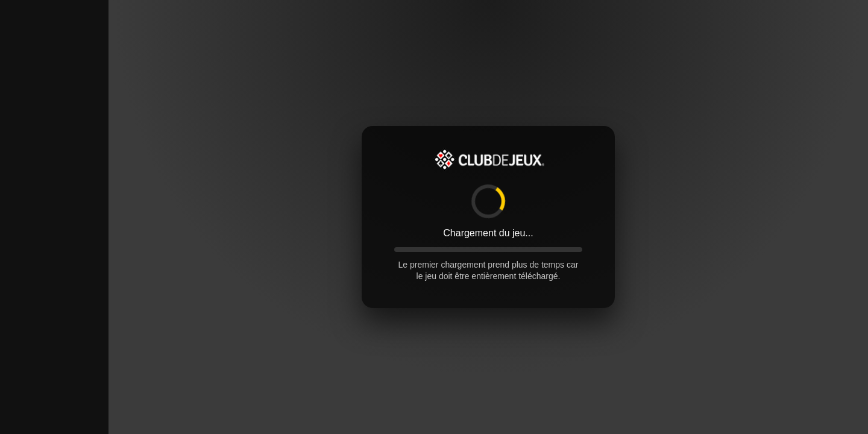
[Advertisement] (54, 181)
